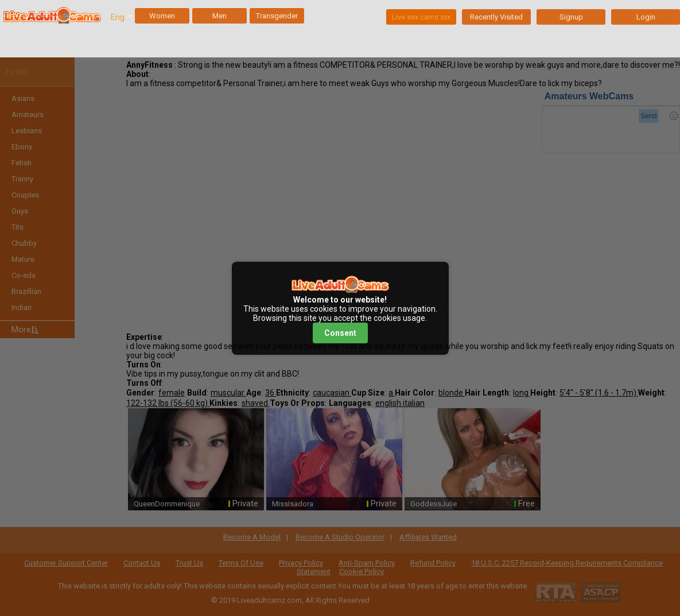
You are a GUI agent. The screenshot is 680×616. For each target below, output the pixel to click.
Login (646, 17)
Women (162, 16)
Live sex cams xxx (421, 17)
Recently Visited (496, 17)
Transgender (277, 16)
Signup (571, 17)
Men (219, 16)
